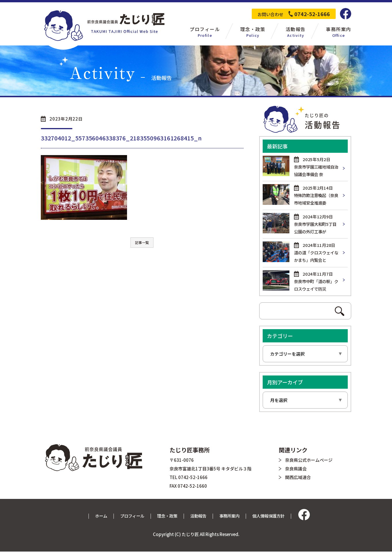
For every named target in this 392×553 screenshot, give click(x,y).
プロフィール (130, 517)
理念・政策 (166, 517)
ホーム (97, 517)
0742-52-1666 (312, 14)
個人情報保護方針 (272, 517)
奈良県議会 (296, 470)
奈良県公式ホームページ (309, 461)
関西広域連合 (298, 479)
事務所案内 (231, 517)
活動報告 (199, 517)
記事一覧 (142, 242)
